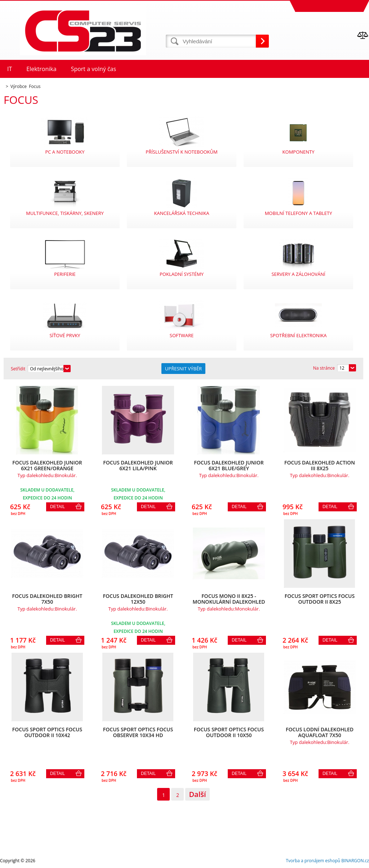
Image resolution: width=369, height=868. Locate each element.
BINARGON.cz (355, 861)
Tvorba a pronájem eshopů (313, 861)
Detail (57, 507)
